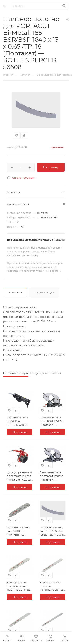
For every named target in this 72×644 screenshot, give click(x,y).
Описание (15, 293)
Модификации (44, 293)
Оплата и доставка (23, 178)
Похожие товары (16, 373)
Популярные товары (46, 373)
